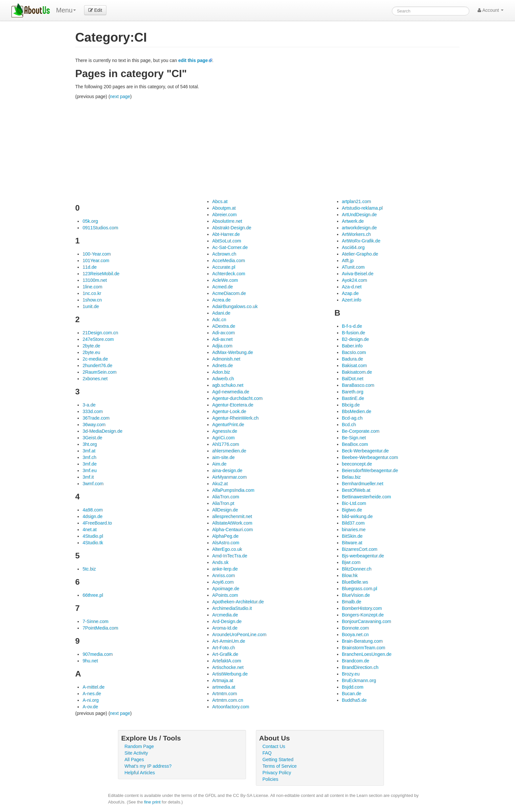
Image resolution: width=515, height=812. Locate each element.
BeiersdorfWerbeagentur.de (370, 470)
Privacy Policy (277, 773)
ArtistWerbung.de (230, 674)
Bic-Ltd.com (354, 503)
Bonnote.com (356, 628)
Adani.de (221, 313)
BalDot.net (353, 379)
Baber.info (352, 346)
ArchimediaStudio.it (232, 608)
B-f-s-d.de (352, 326)
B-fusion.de (354, 333)
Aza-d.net (352, 287)
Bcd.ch (349, 425)
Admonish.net (226, 359)
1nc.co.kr (92, 293)
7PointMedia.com (100, 628)
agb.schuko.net (228, 385)
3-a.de (89, 405)
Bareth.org (353, 392)
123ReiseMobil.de (101, 274)
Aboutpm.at (224, 208)
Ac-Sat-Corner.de (230, 247)
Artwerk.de (353, 221)
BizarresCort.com (360, 549)
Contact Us (274, 746)
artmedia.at (224, 687)
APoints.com (225, 595)
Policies (270, 779)
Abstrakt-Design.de (232, 228)
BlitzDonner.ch (357, 569)
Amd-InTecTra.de (230, 556)
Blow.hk (350, 575)
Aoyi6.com (223, 582)
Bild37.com (353, 523)
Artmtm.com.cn (228, 700)
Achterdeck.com (229, 274)
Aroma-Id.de (225, 628)
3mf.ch (89, 457)
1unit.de (91, 306)
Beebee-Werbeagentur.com (370, 457)
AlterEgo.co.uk (227, 549)
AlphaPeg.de (225, 536)
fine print (152, 802)
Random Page (139, 746)
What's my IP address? (148, 766)
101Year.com (96, 260)
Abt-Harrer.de (226, 234)
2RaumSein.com (100, 372)
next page (120, 96)
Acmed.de (223, 287)
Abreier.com (224, 215)
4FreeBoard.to (97, 523)
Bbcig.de (351, 405)
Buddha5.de (354, 700)
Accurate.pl (224, 267)
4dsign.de (92, 516)
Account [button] (491, 10)
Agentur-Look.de (229, 411)
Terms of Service (280, 766)
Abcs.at (220, 201)
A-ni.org (90, 700)
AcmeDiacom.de (229, 293)
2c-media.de (95, 359)
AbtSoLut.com (227, 241)
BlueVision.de (356, 595)
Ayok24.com (355, 280)
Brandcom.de (356, 661)
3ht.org (90, 444)
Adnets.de (223, 365)
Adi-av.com (224, 333)
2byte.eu (91, 352)
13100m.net (95, 280)
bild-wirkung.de (357, 516)
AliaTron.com (226, 497)
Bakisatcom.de (357, 372)
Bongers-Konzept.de (363, 615)
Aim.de (219, 464)
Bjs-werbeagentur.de (363, 556)
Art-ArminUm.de (229, 641)
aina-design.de (227, 470)
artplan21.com (357, 201)
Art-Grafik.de (225, 654)
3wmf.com (93, 484)
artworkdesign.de (359, 228)
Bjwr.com (351, 562)
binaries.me (354, 530)
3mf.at (89, 451)
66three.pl (93, 595)
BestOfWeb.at (356, 490)
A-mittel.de (93, 687)
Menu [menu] (66, 10)
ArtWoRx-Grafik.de (361, 241)
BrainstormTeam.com (364, 648)
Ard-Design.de (227, 621)
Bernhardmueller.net (363, 484)
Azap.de (350, 293)
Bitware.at (352, 543)
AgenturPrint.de (228, 425)
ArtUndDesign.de (359, 215)
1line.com (92, 287)
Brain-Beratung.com (362, 641)
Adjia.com (222, 346)
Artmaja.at (223, 680)
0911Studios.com (100, 228)
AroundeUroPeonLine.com (239, 635)
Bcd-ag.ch (352, 418)
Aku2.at (220, 484)
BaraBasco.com (358, 385)
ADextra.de (224, 326)
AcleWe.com (225, 280)
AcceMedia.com (229, 260)
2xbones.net (95, 379)
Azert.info (352, 300)
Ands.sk (220, 562)
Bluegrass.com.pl (359, 589)
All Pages (134, 760)
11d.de (90, 267)
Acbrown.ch (224, 254)
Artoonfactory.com (231, 707)
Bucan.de (352, 694)
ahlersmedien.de (229, 451)
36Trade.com (96, 418)
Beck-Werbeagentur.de (365, 451)
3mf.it (88, 477)
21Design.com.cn (100, 333)
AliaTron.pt (223, 503)
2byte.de (91, 346)
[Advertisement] (267, 149)
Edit (95, 10)
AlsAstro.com (226, 543)
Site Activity (136, 753)
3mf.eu (90, 470)
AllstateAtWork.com (232, 523)
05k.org (90, 221)
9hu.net (90, 661)
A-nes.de (92, 694)
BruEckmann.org (359, 680)
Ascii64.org (353, 247)
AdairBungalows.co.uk (235, 306)
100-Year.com (97, 254)
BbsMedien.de (357, 411)
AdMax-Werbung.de (233, 352)
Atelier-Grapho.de (360, 254)
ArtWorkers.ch (356, 234)
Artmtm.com (224, 694)
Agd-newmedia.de (231, 392)
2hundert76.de (97, 365)
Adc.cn (219, 320)
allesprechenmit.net (232, 516)
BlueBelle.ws (355, 582)
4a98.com (92, 510)
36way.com (94, 425)
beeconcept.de (357, 464)
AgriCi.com (223, 438)
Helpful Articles (140, 773)
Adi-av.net (222, 339)
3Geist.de (92, 438)
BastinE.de (353, 398)
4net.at (90, 530)
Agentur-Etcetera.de (233, 405)
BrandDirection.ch (360, 667)
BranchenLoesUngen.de (367, 654)
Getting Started (278, 760)
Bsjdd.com (353, 687)
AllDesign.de (225, 510)
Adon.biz (221, 372)
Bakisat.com (354, 365)
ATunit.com (353, 267)
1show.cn (92, 300)
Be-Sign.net (354, 438)
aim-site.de (223, 457)
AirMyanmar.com (229, 477)
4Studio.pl (93, 536)
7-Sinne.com (95, 621)
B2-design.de (356, 339)
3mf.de (90, 464)
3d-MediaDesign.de (102, 431)
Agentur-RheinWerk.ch (235, 418)
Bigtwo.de (352, 510)
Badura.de (353, 359)
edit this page (193, 60)
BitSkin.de (352, 536)
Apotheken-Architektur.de (238, 602)
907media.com (98, 654)
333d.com (92, 411)
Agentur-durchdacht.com (237, 398)
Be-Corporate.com (361, 431)
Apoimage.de (226, 589)
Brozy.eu (351, 674)
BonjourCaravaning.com (367, 621)
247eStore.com (98, 339)
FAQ (267, 753)
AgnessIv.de (225, 431)
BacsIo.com (354, 352)
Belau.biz (351, 477)
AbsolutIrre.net (227, 221)
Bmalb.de (352, 602)
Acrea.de (221, 300)
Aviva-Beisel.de (358, 274)
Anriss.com (224, 575)
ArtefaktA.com (227, 661)
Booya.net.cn (355, 635)
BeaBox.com (355, 444)
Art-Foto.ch (224, 648)
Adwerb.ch (223, 379)
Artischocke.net (228, 667)
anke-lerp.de (225, 569)
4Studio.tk (93, 543)
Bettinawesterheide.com (366, 497)
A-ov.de (90, 707)
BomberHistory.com (362, 608)
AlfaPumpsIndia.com (233, 490)
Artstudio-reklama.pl (362, 208)
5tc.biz (89, 569)
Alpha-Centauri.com (233, 530)
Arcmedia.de (225, 615)
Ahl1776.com (226, 444)
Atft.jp (348, 260)
